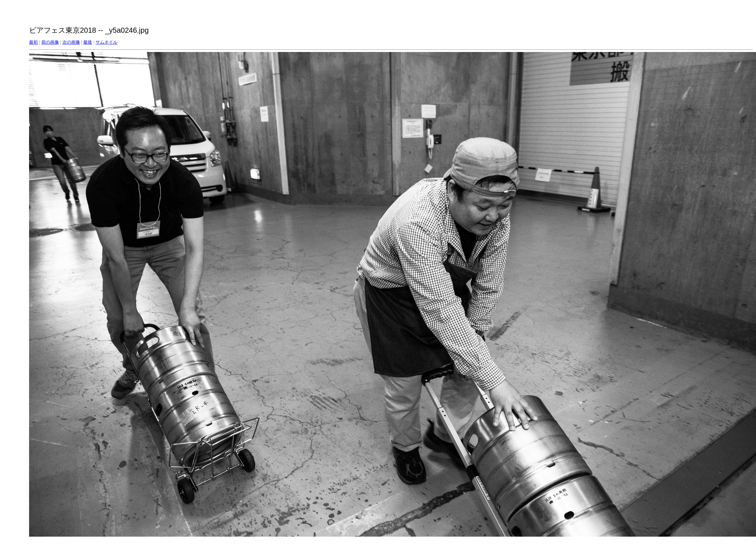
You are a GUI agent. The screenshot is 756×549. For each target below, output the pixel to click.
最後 (88, 42)
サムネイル (106, 42)
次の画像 (71, 42)
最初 (33, 42)
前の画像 (50, 42)
